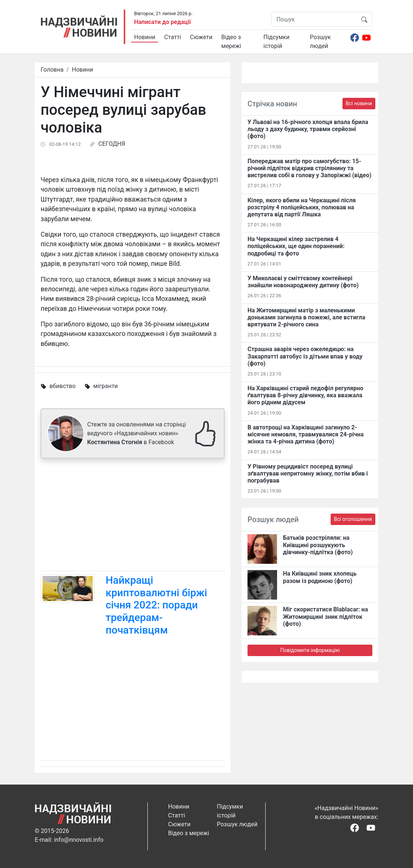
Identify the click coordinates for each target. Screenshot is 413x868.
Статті (173, 37)
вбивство (63, 386)
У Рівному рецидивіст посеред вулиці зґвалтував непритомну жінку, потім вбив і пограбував (308, 474)
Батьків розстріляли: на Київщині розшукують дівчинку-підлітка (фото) (318, 545)
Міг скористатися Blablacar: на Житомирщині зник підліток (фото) (325, 616)
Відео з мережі (231, 42)
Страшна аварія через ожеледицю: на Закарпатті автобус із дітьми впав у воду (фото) (305, 356)
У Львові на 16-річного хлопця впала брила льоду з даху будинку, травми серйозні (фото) (308, 129)
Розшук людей (320, 42)
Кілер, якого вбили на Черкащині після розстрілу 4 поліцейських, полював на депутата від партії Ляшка (302, 207)
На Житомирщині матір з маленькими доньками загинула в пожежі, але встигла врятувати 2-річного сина (306, 317)
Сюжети (201, 37)
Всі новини (359, 103)
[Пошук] (314, 19)
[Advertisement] (133, 516)
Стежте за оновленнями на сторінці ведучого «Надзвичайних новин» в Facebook (136, 433)
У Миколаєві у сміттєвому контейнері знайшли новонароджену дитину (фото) (303, 282)
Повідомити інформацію (310, 650)
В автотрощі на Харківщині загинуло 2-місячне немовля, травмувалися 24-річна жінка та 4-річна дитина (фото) (306, 434)
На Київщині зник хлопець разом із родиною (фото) (320, 577)
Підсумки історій (277, 42)
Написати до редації (163, 22)
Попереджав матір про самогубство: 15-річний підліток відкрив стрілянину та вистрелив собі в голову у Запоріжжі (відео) (309, 168)
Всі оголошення (353, 519)
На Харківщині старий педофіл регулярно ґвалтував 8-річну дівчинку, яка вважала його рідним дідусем (306, 395)
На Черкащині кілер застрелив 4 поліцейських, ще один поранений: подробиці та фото (296, 246)
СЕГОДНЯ (112, 144)
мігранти (106, 386)
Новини (145, 37)
